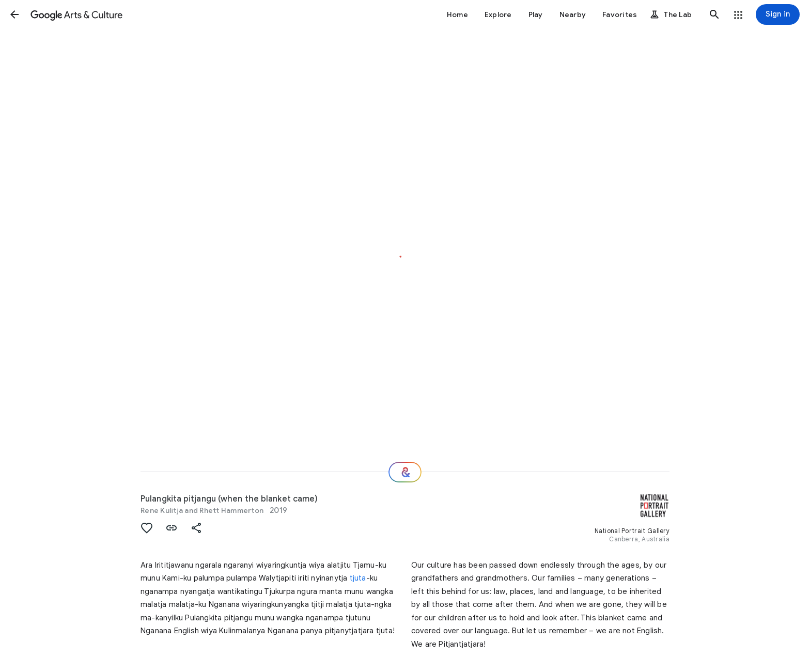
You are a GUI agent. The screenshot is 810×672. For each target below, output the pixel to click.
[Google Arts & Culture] (76, 14)
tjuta (358, 578)
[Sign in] (778, 14)
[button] (14, 14)
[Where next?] (405, 472)
